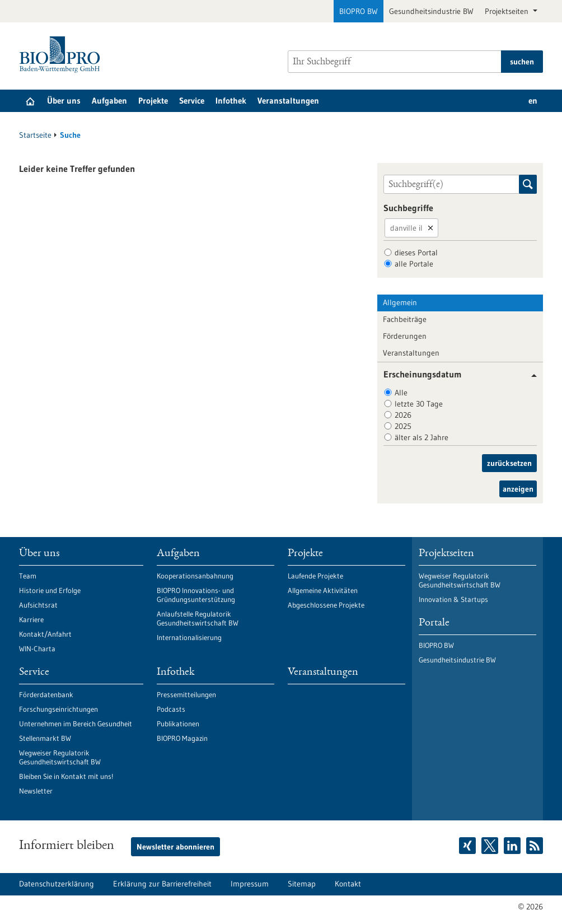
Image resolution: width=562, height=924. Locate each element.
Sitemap (302, 884)
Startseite (35, 135)
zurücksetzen (509, 463)
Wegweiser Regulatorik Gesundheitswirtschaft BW (60, 757)
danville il (406, 228)
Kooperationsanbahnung (195, 576)
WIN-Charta (37, 648)
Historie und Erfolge (50, 590)
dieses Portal (416, 253)
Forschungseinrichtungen (58, 709)
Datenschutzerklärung (57, 884)
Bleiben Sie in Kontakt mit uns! (66, 776)
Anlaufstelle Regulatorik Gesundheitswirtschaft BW (198, 618)
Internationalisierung (189, 637)
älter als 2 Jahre (421, 437)
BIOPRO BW (359, 11)
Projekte (153, 101)
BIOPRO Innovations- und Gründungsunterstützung (196, 595)
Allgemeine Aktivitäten (323, 590)
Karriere (31, 619)
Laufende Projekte (315, 576)
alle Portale (414, 264)
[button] (530, 375)
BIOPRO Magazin (182, 738)
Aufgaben (109, 101)
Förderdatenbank (46, 694)
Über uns (64, 101)
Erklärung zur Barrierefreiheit (162, 884)
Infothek (231, 101)
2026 (403, 415)
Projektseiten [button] (508, 11)
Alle (401, 393)
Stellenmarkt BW (45, 738)
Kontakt (348, 884)
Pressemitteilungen (186, 694)
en (533, 101)
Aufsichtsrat (38, 605)
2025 (403, 426)
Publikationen (178, 724)
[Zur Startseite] (62, 55)
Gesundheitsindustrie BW (431, 11)
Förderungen (405, 336)
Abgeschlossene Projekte (326, 605)
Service (192, 101)
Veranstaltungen (288, 101)
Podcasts (171, 709)
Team (28, 576)
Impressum (250, 884)
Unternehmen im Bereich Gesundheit (76, 724)
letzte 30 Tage (419, 404)
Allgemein (400, 302)
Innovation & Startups (453, 599)
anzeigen (518, 489)
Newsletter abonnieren (175, 847)
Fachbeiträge (405, 319)
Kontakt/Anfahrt (45, 634)
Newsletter (36, 791)
